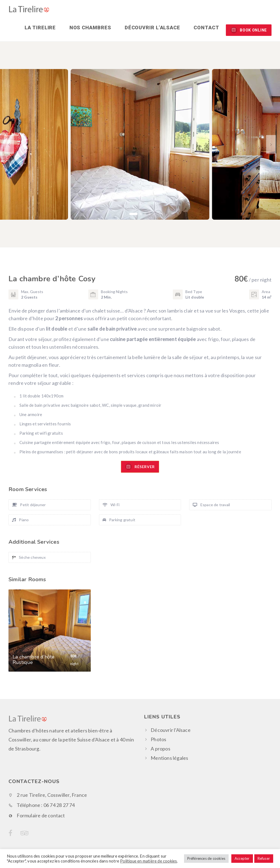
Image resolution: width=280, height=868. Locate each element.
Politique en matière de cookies (148, 861)
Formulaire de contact (37, 818)
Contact (208, 33)
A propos (161, 751)
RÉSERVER (140, 470)
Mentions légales (169, 761)
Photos (158, 742)
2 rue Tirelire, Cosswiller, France (48, 798)
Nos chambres (97, 33)
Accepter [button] (242, 858)
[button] (133, 217)
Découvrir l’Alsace (156, 33)
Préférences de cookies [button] (206, 858)
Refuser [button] (264, 858)
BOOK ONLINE (249, 33)
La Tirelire (49, 33)
